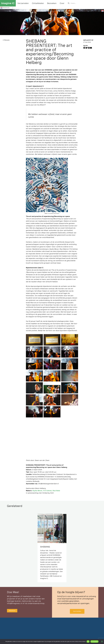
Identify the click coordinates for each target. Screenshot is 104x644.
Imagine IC (8, 3)
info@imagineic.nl (15, 603)
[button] (84, 48)
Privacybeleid (94, 641)
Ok (88, 641)
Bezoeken (52, 3)
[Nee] (102, 641)
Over (62, 3)
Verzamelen (23, 3)
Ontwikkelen (38, 3)
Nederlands (5, 8)
